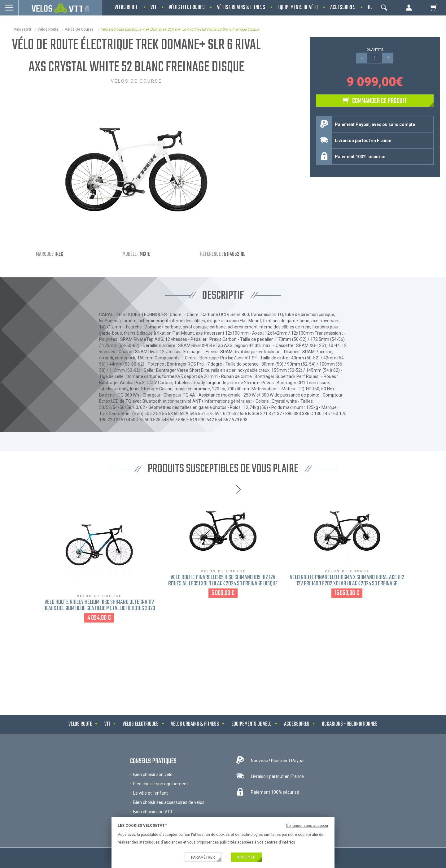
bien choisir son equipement (161, 784)
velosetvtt (22, 29)
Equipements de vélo (251, 724)
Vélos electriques (141, 724)
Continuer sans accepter (307, 826)
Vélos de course (80, 29)
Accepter (246, 857)
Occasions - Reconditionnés (350, 724)
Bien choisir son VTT (153, 812)
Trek (59, 254)
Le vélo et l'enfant (151, 793)
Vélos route (48, 29)
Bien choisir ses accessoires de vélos (169, 802)
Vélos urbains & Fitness (195, 724)
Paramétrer (203, 857)
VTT (107, 724)
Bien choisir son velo (153, 775)
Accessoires (297, 724)
